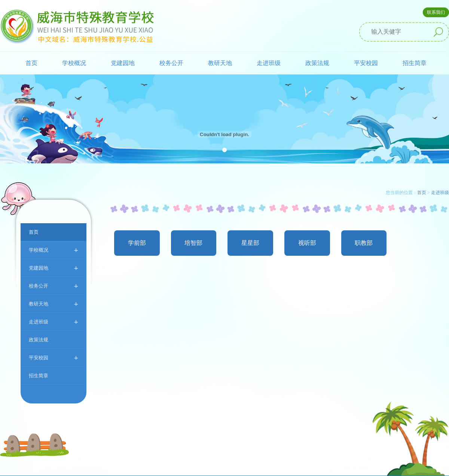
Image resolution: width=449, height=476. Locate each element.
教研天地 (54, 304)
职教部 (364, 243)
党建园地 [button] (123, 63)
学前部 (137, 243)
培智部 (193, 243)
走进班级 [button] (269, 63)
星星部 (250, 243)
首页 (31, 63)
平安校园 (54, 358)
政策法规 (317, 63)
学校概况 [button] (74, 63)
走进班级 (54, 322)
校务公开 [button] (171, 63)
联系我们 (436, 12)
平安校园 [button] (366, 63)
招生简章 (415, 63)
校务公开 (54, 286)
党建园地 (54, 268)
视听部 (307, 243)
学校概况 (54, 250)
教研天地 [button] (220, 63)
